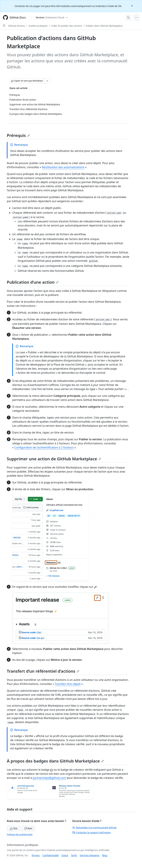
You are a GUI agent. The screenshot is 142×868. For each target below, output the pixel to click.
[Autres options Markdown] (47, 81)
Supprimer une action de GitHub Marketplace (54, 459)
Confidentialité (51, 855)
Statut (65, 855)
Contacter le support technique (91, 832)
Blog (105, 855)
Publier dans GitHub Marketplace (104, 26)
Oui (14, 828)
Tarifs (74, 855)
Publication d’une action (33, 282)
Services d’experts (90, 855)
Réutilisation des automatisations (63, 167)
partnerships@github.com (49, 778)
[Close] (132, 6)
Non (28, 828)
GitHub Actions (17, 26)
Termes (36, 855)
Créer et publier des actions (67, 26)
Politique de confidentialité (20, 834)
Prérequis (18, 135)
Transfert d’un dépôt (68, 684)
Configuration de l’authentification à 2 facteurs (44, 447)
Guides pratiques (38, 26)
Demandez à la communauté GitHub (94, 827)
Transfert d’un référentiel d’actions (43, 671)
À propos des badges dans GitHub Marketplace (55, 761)
